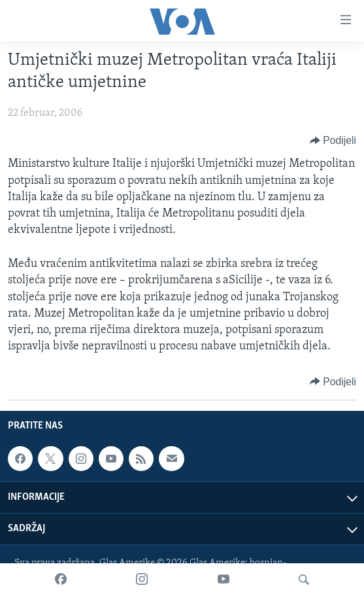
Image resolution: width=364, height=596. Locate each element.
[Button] (333, 141)
